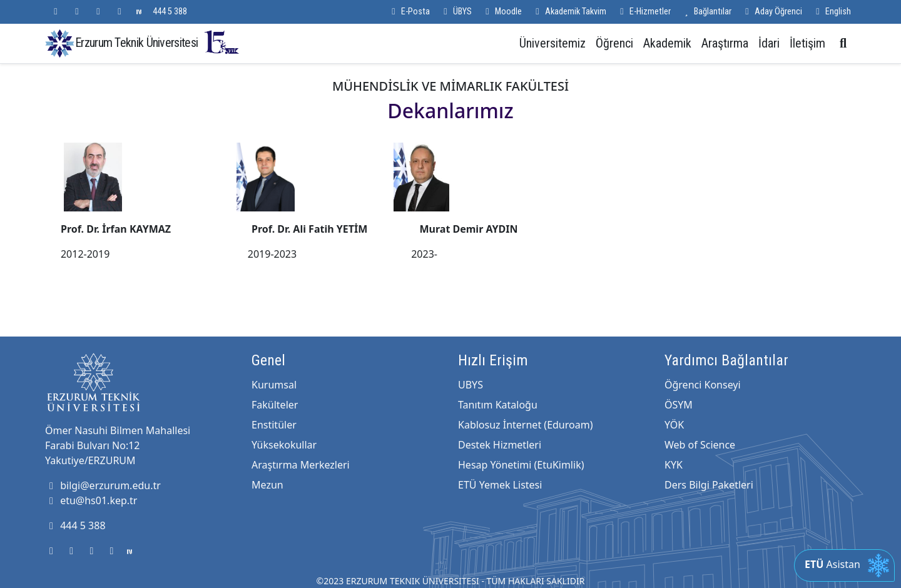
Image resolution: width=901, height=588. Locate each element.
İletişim (807, 43)
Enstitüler (274, 425)
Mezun (267, 485)
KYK (674, 465)
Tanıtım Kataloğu (498, 405)
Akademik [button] (667, 43)
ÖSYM (679, 405)
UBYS (471, 385)
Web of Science (700, 445)
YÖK (674, 425)
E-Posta (409, 12)
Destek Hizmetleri (500, 445)
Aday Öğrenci (772, 12)
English (832, 12)
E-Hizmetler (644, 12)
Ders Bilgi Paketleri (709, 485)
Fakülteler (275, 405)
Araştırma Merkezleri (301, 465)
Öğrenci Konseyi (703, 385)
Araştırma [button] (725, 43)
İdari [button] (769, 43)
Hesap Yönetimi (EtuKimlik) (521, 465)
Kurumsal (274, 385)
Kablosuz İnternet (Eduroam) (525, 425)
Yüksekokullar (284, 445)
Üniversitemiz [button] (552, 43)
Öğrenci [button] (614, 43)
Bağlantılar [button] (706, 12)
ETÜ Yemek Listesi (500, 485)
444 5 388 (170, 12)
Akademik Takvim (569, 12)
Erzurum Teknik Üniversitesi (158, 42)
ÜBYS (456, 12)
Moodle (502, 12)
